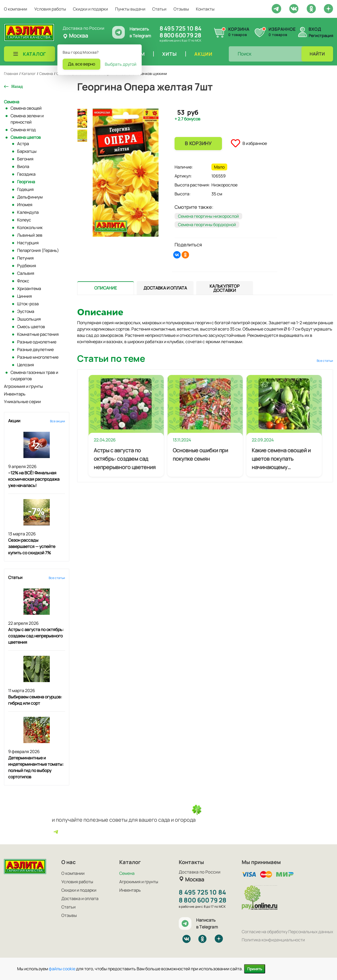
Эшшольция (29, 319)
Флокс (23, 281)
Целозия (26, 365)
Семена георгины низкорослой (208, 216)
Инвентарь (15, 394)
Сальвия (26, 273)
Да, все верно (81, 64)
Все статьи (57, 578)
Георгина (26, 182)
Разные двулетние (35, 349)
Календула (28, 212)
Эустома (26, 311)
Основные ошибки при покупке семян (200, 455)
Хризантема (29, 288)
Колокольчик (30, 227)
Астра (23, 144)
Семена (12, 102)
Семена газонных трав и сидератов (34, 375)
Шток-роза (28, 304)
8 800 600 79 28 (180, 35)
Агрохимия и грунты (23, 386)
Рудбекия (27, 266)
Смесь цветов (31, 327)
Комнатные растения (38, 334)
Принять (255, 969)
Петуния (25, 258)
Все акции (58, 421)
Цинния (24, 296)
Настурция (28, 243)
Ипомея (25, 205)
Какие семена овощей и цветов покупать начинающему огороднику (281, 459)
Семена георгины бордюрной (207, 225)
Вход (315, 29)
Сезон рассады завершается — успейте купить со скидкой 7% (32, 546)
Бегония (25, 159)
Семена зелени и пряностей (27, 119)
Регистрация (321, 36)
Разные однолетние (37, 342)
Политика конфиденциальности (273, 940)
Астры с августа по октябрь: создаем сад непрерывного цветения (36, 636)
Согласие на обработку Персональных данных (287, 932)
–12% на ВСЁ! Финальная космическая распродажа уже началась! (34, 479)
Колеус (24, 220)
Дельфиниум (30, 197)
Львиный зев (30, 235)
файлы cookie (62, 969)
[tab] (106, 288)
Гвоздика (26, 174)
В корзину (198, 143)
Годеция (25, 189)
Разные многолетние (38, 357)
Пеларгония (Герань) (38, 250)
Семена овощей (26, 108)
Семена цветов (26, 137)
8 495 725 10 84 (180, 28)
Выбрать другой (121, 64)
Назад (17, 86)
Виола (23, 166)
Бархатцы (27, 151)
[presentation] (106, 288)
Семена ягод (23, 130)
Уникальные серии (22, 402)
